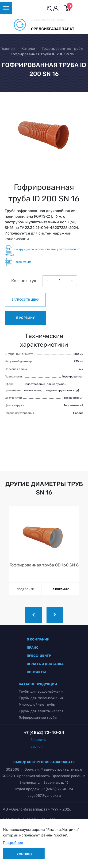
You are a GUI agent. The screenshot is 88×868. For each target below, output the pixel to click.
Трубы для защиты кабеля (41, 711)
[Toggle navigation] (6, 8)
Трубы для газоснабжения (41, 698)
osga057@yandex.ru (44, 796)
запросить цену (25, 300)
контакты (36, 672)
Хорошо (24, 854)
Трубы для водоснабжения (42, 691)
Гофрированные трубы (38, 718)
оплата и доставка (45, 664)
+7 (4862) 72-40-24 (57, 789)
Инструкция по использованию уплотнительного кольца (42, 251)
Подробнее (13, 843)
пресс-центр (39, 656)
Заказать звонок (38, 743)
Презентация (18, 262)
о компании (38, 639)
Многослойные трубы (37, 704)
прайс (33, 648)
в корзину (25, 318)
